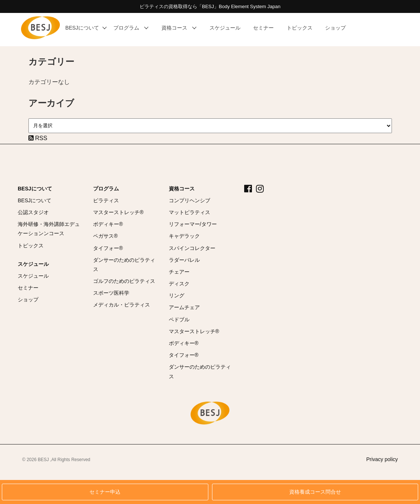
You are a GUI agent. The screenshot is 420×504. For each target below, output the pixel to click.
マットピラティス (189, 212)
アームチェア (184, 307)
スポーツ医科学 (111, 293)
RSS (38, 138)
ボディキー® (108, 224)
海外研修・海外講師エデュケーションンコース (49, 229)
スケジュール (33, 264)
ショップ (28, 300)
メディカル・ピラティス (122, 305)
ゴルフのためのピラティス (124, 281)
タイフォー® (108, 248)
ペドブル (179, 319)
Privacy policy (382, 459)
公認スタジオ (33, 212)
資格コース (182, 189)
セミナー (28, 288)
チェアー (179, 272)
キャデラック (184, 236)
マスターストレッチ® (118, 212)
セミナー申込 (105, 492)
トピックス (31, 246)
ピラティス (106, 200)
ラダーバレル (184, 260)
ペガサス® (105, 236)
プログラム (106, 189)
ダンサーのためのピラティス (124, 265)
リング (177, 295)
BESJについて (35, 189)
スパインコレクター (192, 248)
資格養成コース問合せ (315, 492)
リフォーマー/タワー (193, 224)
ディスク (179, 284)
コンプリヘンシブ (189, 200)
